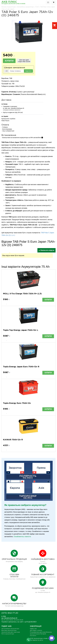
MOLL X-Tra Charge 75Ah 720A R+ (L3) (22, 294)
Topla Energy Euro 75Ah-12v (17, 403)
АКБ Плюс (13, 3)
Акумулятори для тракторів (11, 632)
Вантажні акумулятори (9, 630)
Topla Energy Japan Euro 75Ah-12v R (21, 367)
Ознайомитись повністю (22, 537)
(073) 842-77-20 (10, 613)
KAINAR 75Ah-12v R (13, 440)
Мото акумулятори (8, 634)
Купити (9, 61)
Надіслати (28, 71)
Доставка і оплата (36, 630)
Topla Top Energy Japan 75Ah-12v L (21, 330)
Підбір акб (33, 629)
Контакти (33, 636)
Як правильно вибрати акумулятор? (25, 505)
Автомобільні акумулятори (10, 629)
